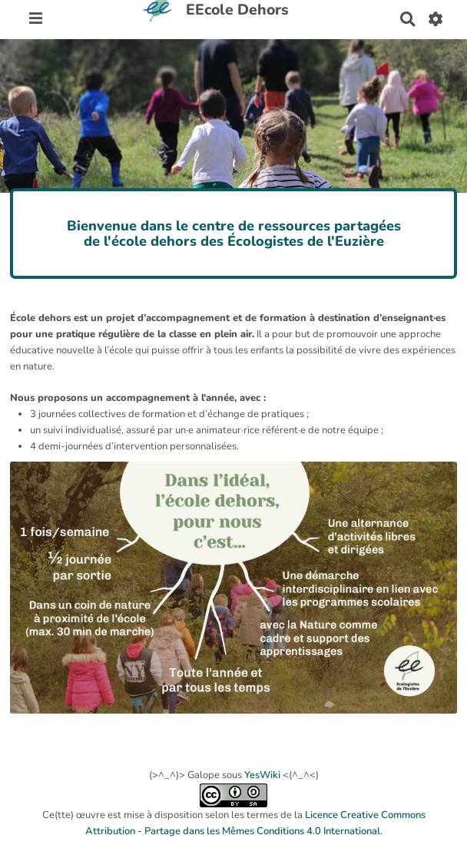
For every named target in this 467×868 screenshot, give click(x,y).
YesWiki (262, 775)
